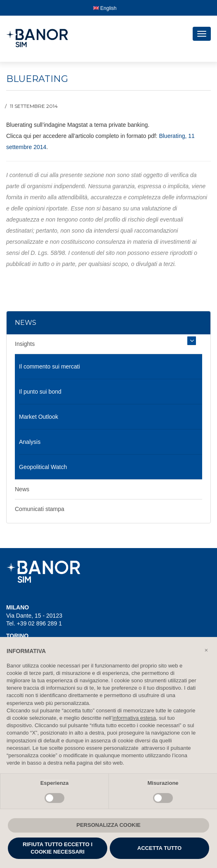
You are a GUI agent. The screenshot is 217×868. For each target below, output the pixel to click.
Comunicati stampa (40, 509)
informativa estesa (134, 718)
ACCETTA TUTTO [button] (159, 848)
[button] (206, 650)
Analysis (30, 442)
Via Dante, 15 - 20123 (34, 616)
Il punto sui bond (40, 392)
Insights (25, 344)
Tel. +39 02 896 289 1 (34, 623)
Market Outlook (39, 417)
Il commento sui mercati (50, 366)
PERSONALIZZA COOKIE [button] (108, 825)
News (22, 489)
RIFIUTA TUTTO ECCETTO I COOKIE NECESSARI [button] (58, 848)
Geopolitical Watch (43, 467)
